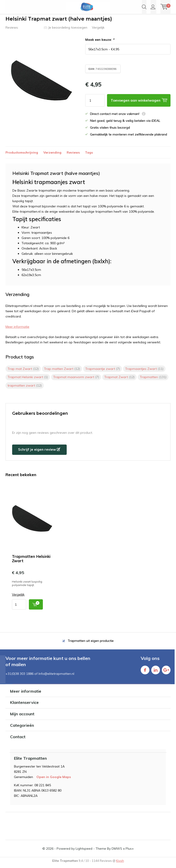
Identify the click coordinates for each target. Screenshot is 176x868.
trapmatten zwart (25, 389)
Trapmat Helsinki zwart (28, 380)
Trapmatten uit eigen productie (91, 644)
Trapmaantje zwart (103, 372)
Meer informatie (17, 330)
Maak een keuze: (100, 43)
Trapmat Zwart (119, 380)
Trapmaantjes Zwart (144, 372)
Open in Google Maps (54, 780)
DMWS (117, 852)
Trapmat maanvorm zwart (76, 380)
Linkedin (156, 672)
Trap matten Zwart (62, 372)
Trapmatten (153, 380)
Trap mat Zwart (23, 372)
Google (166, 672)
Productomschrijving (22, 156)
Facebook (145, 672)
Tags (89, 156)
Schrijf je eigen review (39, 453)
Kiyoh (120, 864)
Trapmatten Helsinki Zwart (31, 562)
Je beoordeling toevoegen (68, 31)
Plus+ (130, 852)
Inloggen (153, 7)
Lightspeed (84, 852)
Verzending (52, 156)
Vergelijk (98, 31)
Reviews (73, 156)
